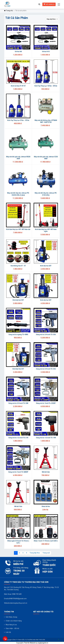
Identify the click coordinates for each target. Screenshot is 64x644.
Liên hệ (8, 632)
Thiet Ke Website (30, 643)
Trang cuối (46, 553)
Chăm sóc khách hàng (14, 621)
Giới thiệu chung (11, 617)
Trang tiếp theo (35, 553)
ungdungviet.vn (43, 643)
